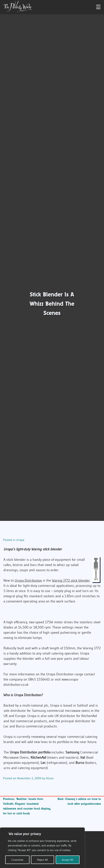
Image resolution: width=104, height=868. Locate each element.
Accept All (68, 860)
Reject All (43, 860)
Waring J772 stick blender (71, 580)
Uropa (20, 540)
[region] (42, 848)
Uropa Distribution (28, 580)
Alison (50, 778)
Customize (17, 860)
